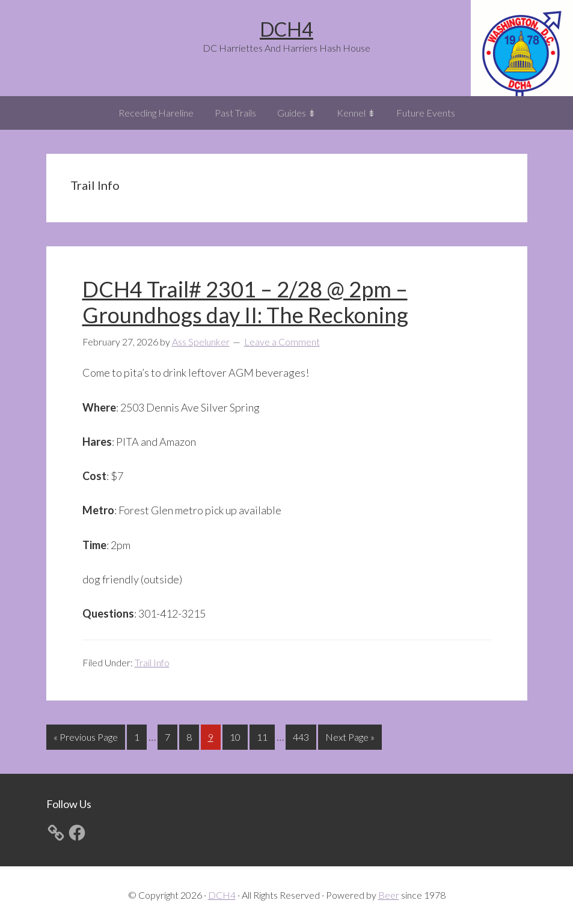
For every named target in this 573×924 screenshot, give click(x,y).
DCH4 (286, 29)
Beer (389, 895)
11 (265, 736)
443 (302, 736)
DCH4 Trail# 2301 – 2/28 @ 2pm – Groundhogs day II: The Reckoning (245, 302)
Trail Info (152, 662)
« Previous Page (86, 739)
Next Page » (350, 739)
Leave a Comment (282, 342)
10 (238, 736)
